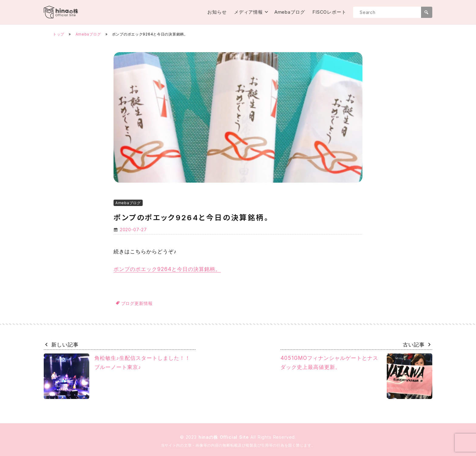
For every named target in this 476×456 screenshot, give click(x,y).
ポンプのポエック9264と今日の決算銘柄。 (167, 269)
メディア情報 (248, 12)
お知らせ (217, 12)
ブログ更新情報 (137, 303)
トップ (59, 34)
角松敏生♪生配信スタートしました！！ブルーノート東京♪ (117, 376)
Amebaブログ (290, 12)
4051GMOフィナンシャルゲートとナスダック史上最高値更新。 (356, 376)
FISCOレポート (329, 12)
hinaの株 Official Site (225, 437)
